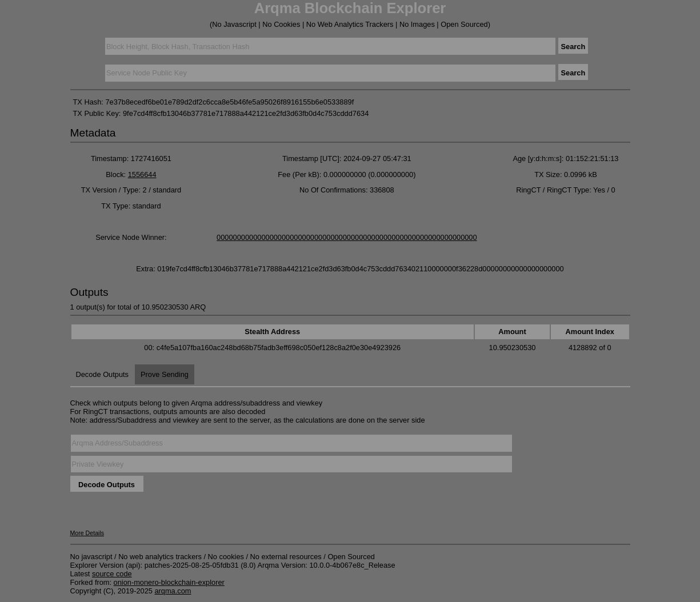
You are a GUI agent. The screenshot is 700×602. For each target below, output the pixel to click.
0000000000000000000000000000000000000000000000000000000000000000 (347, 237)
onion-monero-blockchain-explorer (169, 582)
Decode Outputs (102, 374)
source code (112, 574)
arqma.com (173, 591)
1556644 (142, 174)
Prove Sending (165, 374)
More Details (87, 533)
